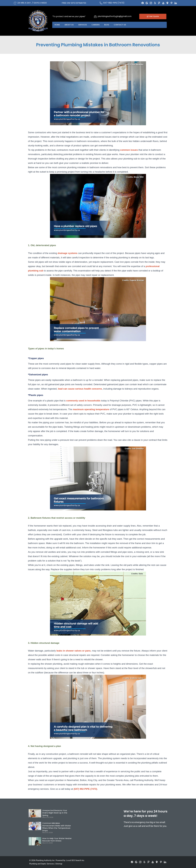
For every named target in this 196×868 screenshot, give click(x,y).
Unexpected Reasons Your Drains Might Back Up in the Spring (55, 813)
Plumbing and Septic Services (42, 864)
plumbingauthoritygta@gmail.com (115, 16)
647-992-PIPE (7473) (114, 3)
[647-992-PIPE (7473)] (101, 3)
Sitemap (59, 864)
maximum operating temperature (91, 409)
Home (57, 25)
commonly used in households (83, 401)
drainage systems (68, 253)
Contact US (122, 25)
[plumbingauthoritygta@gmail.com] (95, 16)
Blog (109, 25)
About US (70, 25)
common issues (129, 150)
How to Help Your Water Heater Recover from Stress (57, 840)
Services (84, 25)
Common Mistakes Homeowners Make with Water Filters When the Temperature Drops (57, 827)
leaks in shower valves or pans (73, 651)
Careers (97, 25)
